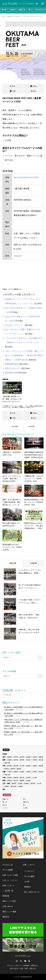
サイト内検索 (8, 870)
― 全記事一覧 (8, 891)
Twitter (21, 961)
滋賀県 (16, 772)
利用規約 (26, 966)
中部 (4, 766)
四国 (4, 781)
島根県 (16, 778)
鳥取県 (9, 778)
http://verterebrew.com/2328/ (26, 177)
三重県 (9, 772)
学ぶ (25, 799)
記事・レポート (8, 886)
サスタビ (18, 977)
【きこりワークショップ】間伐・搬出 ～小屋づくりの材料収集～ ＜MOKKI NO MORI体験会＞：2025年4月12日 (24, 355)
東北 (4, 757)
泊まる (13, 10)
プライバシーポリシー (14, 966)
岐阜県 (7, 769)
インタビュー (29, 871)
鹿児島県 (13, 786)
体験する (22, 10)
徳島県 (9, 781)
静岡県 (13, 769)
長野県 (41, 766)
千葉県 (35, 760)
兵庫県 (35, 772)
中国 (4, 778)
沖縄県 (20, 786)
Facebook (25, 961)
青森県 (9, 757)
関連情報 (6, 896)
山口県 (35, 778)
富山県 (16, 766)
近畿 (4, 772)
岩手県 (16, 757)
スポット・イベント (10, 880)
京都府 (22, 772)
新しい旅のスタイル (32, 892)
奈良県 (41, 772)
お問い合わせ (8, 906)
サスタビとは (8, 865)
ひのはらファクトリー (15, 325)
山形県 (35, 757)
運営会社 (6, 917)
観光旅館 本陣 (11, 373)
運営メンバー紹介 (9, 901)
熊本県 (33, 784)
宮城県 (28, 757)
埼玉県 (28, 760)
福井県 (28, 766)
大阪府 (28, 772)
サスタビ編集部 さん (15, 289)
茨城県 (9, 760)
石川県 (22, 766)
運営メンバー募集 (9, 912)
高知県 (28, 781)
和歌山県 (7, 775)
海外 (4, 789)
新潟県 (9, 766)
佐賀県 (20, 784)
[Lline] (13, 91)
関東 (4, 760)
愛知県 (19, 769)
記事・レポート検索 (10, 875)
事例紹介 (28, 887)
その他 (25, 808)
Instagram (18, 256)
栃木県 (16, 760)
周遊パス (5, 799)
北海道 (5, 754)
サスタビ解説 (29, 876)
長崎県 (26, 784)
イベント (5, 808)
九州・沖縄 (6, 784)
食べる (4, 10)
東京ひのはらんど (13, 368)
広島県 (28, 778)
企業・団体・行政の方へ (28, 968)
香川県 (16, 781)
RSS (29, 961)
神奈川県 (7, 763)
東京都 (41, 760)
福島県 (41, 757)
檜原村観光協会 (12, 364)
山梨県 (35, 766)
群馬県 (22, 760)
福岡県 (14, 784)
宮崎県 (7, 786)
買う (30, 10)
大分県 (39, 784)
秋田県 (22, 757)
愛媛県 (22, 781)
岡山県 (22, 778)
